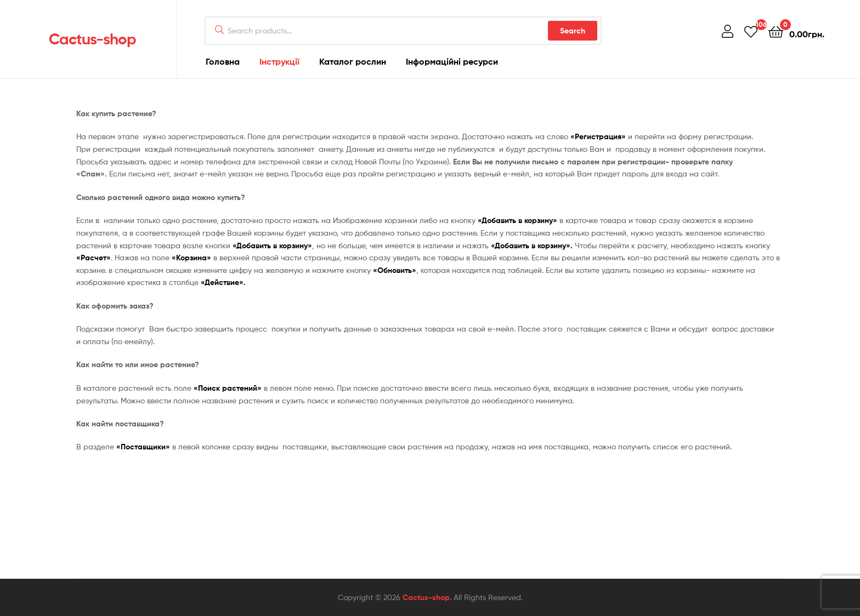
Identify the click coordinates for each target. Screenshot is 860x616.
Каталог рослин (353, 61)
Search (573, 31)
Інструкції (279, 61)
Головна (223, 61)
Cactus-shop (92, 39)
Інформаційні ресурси (452, 61)
